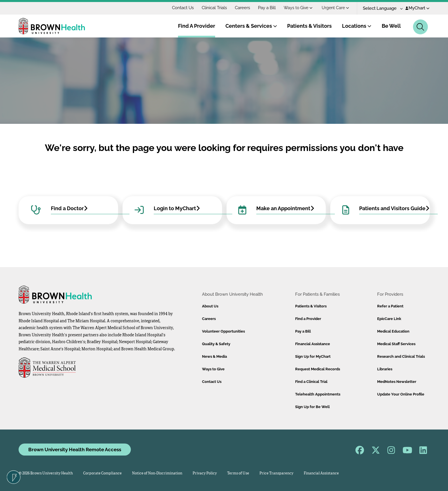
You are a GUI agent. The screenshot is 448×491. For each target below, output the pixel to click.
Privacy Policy (205, 473)
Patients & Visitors (309, 26)
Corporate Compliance (102, 473)
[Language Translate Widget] (381, 8)
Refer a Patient (390, 306)
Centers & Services (251, 26)
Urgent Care (335, 8)
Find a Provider (308, 319)
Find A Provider (197, 26)
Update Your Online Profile (401, 394)
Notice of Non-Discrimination (157, 473)
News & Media (214, 356)
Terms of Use (238, 473)
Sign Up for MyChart (313, 356)
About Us (210, 306)
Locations (357, 26)
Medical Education (393, 331)
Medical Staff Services (396, 344)
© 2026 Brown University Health (46, 473)
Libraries (385, 369)
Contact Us (183, 8)
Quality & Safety (216, 344)
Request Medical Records (318, 369)
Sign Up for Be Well (312, 407)
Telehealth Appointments (318, 394)
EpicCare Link (389, 319)
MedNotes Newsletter (397, 382)
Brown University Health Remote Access (75, 450)
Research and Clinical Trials (401, 356)
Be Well (391, 26)
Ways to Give (298, 8)
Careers (242, 8)
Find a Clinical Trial (311, 382)
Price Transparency (276, 473)
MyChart (418, 8)
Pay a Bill (267, 8)
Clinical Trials (214, 8)
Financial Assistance (313, 344)
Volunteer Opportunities (223, 331)
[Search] (420, 27)
